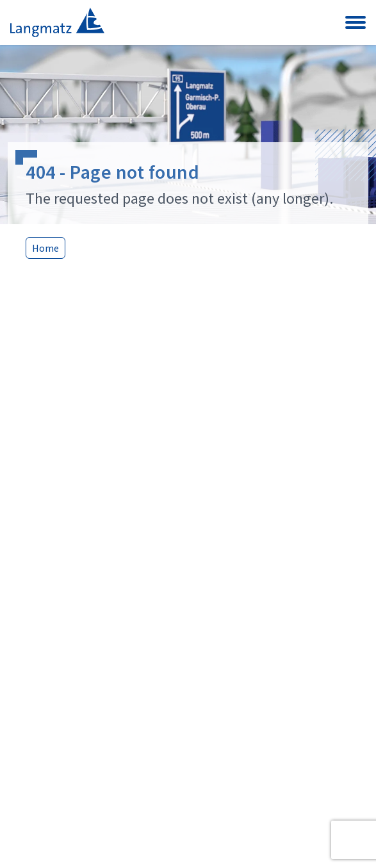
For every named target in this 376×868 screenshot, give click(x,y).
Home (45, 248)
